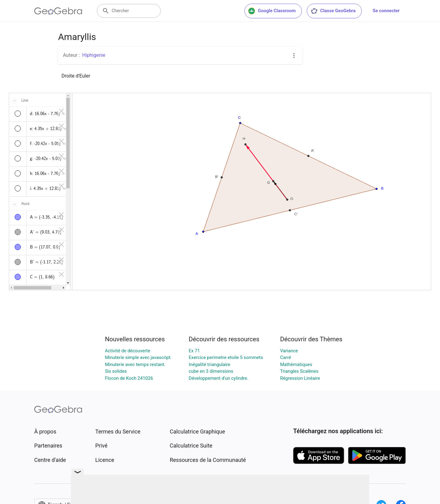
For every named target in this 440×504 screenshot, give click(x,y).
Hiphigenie (94, 55)
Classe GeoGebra (333, 11)
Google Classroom (272, 11)
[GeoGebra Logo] (58, 11)
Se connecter (386, 11)
